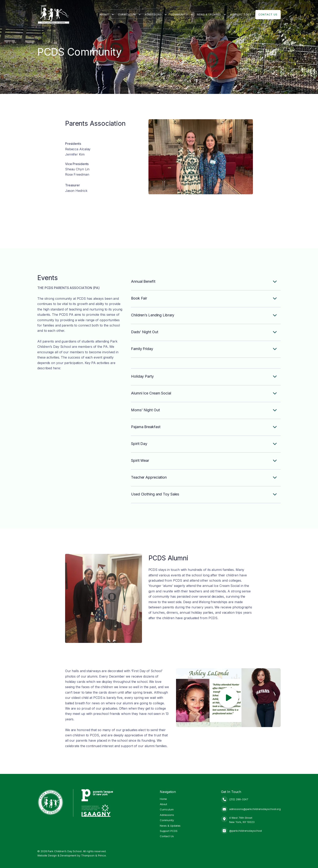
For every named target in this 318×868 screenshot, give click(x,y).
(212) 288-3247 (239, 799)
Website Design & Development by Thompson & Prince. (72, 855)
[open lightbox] (228, 698)
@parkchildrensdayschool (246, 831)
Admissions (153, 15)
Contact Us (268, 15)
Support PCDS (241, 15)
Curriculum (127, 15)
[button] (107, 15)
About (104, 15)
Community (179, 15)
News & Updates (209, 15)
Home (163, 799)
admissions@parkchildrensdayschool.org (255, 809)
